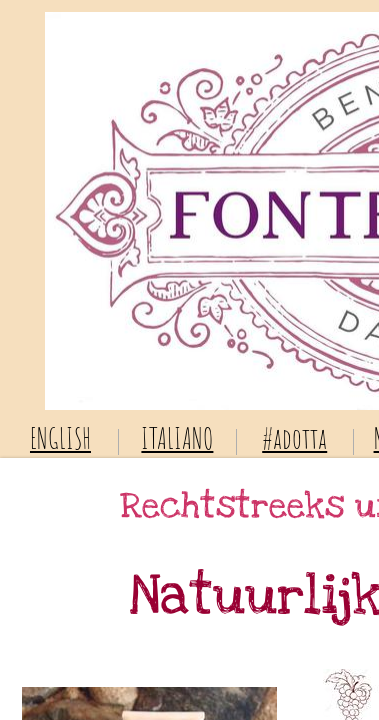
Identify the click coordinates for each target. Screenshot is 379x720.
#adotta (294, 438)
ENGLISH (60, 438)
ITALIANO (177, 438)
